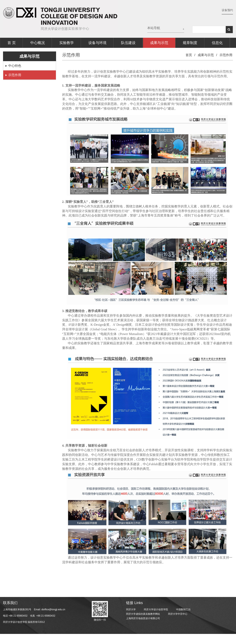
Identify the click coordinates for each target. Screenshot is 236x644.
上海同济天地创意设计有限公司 (143, 618)
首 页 (12, 43)
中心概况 (38, 43)
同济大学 (131, 609)
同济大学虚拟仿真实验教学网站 (143, 614)
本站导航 (154, 28)
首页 (189, 55)
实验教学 (67, 43)
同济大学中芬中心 (178, 614)
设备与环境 (97, 43)
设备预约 (227, 10)
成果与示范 (159, 43)
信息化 (217, 43)
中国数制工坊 (183, 609)
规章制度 (190, 43)
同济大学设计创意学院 (156, 609)
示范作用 (15, 75)
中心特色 (15, 66)
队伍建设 (128, 43)
